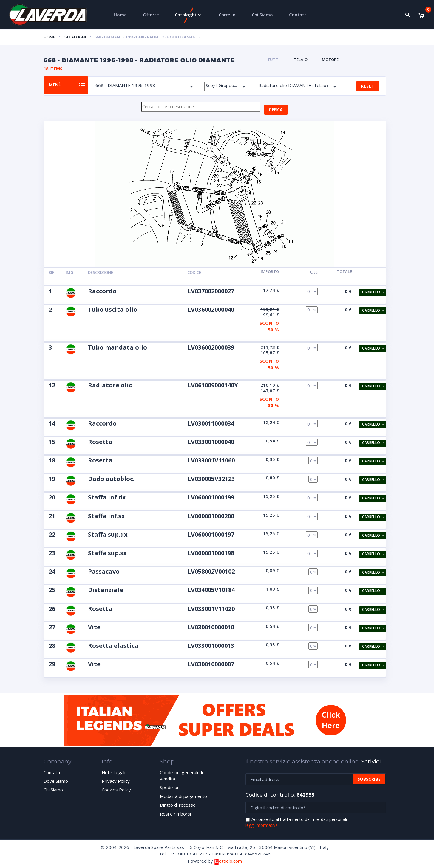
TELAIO (301, 60)
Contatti (298, 15)
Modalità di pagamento (183, 796)
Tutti (273, 60)
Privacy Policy (116, 781)
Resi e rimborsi (175, 814)
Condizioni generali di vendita (181, 776)
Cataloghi (185, 15)
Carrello (227, 15)
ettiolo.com (228, 861)
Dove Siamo (56, 781)
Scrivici (371, 762)
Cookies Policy (116, 790)
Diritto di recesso (178, 805)
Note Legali (113, 773)
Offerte (151, 15)
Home (120, 15)
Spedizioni (170, 788)
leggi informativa (262, 826)
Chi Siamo (262, 15)
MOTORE (330, 60)
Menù (60, 86)
